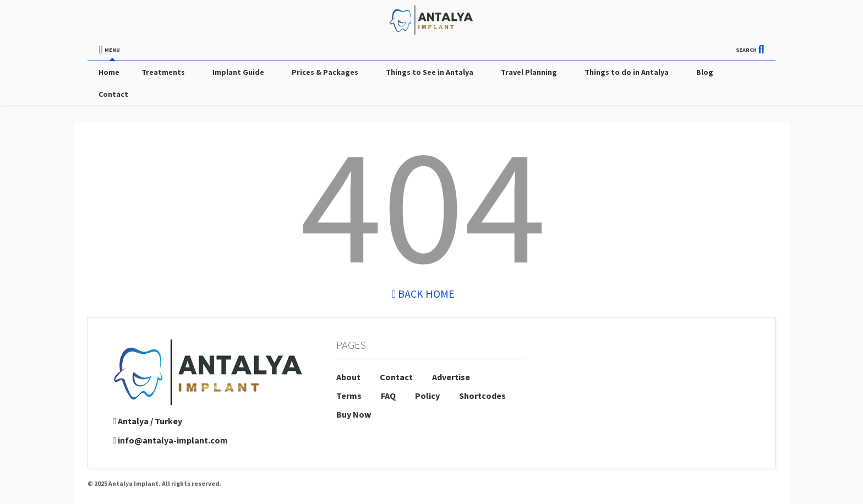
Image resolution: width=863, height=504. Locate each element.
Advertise (451, 377)
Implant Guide (238, 72)
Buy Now (354, 414)
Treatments (163, 72)
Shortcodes (482, 396)
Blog (705, 72)
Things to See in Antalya (430, 72)
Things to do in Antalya (627, 72)
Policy (427, 396)
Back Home (423, 294)
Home (109, 72)
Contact (113, 94)
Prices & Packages (325, 72)
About (348, 377)
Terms (349, 396)
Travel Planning (529, 72)
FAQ (388, 396)
